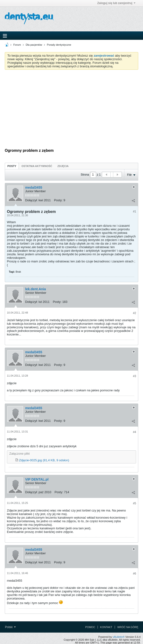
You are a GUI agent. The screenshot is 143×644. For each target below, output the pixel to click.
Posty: (58, 200)
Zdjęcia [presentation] (63, 166)
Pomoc (90, 627)
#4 (135, 432)
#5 (135, 503)
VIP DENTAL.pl (37, 479)
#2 (135, 313)
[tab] (12, 166)
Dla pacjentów (34, 45)
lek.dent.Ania (36, 289)
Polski (10, 627)
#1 (135, 211)
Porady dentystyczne (59, 45)
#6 (135, 574)
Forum (17, 45)
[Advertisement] (71, 109)
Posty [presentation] (12, 166)
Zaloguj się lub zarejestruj (116, 3)
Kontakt (106, 627)
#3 (135, 376)
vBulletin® (119, 637)
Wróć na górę (128, 627)
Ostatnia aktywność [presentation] (37, 166)
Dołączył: (32, 200)
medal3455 (34, 187)
